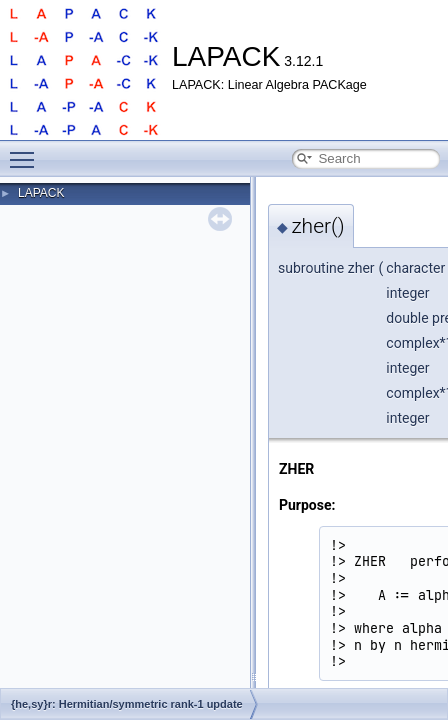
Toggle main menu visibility (27, 151)
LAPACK (41, 193)
